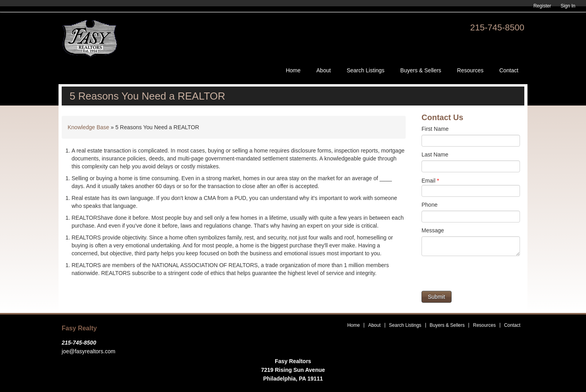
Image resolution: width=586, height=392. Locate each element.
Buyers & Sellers (421, 70)
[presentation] (482, 275)
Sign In (568, 6)
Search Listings (366, 70)
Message (433, 230)
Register (542, 6)
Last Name (435, 155)
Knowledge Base (88, 127)
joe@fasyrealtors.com (89, 351)
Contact (509, 70)
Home (293, 70)
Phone (429, 205)
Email (430, 181)
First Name (435, 129)
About (324, 70)
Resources (470, 70)
